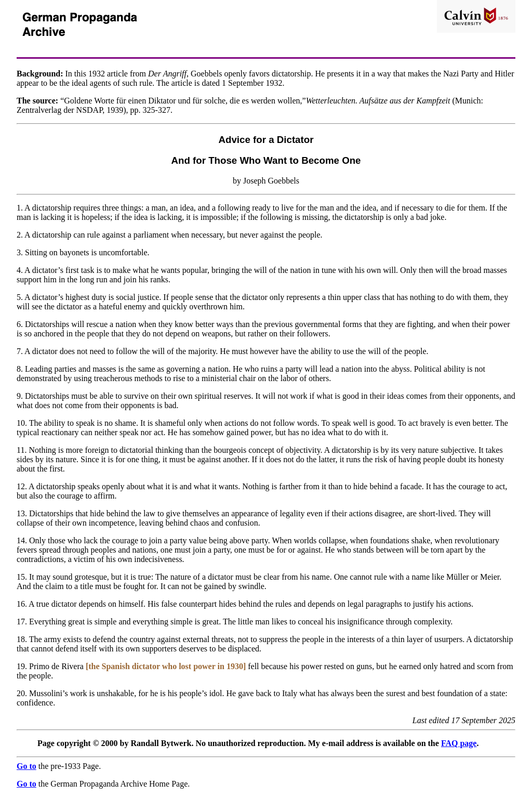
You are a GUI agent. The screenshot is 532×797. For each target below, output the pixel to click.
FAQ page (459, 743)
